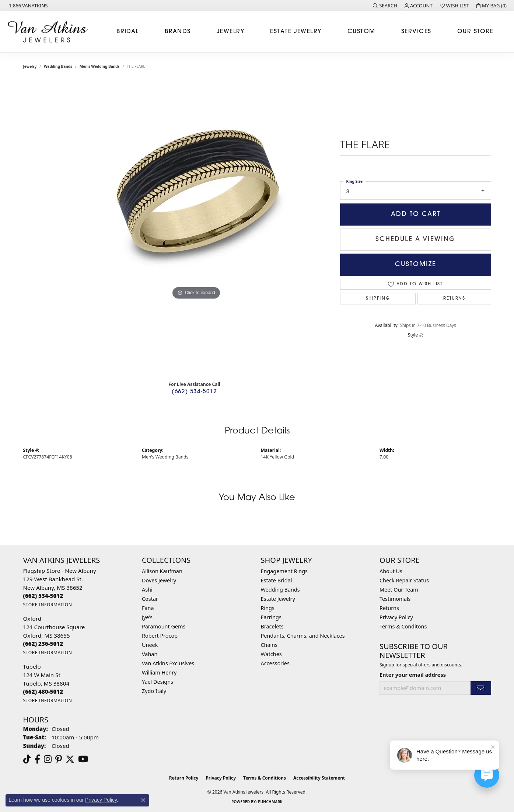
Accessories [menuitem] (275, 663)
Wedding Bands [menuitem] (280, 590)
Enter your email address (413, 675)
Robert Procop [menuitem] (160, 636)
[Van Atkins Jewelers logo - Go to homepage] (50, 32)
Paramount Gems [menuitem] (164, 626)
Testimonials (395, 599)
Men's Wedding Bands (100, 66)
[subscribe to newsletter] (481, 688)
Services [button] (416, 32)
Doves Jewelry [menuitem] (159, 580)
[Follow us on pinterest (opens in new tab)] (59, 759)
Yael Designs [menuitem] (158, 682)
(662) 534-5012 (194, 392)
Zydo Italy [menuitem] (154, 691)
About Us (391, 571)
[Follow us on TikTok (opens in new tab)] (27, 759)
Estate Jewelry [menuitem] (278, 599)
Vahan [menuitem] (150, 654)
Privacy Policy (396, 617)
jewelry (30, 66)
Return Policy (184, 778)
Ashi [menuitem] (147, 590)
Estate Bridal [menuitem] (277, 580)
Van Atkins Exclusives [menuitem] (168, 663)
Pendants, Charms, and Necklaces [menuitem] (303, 636)
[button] (385, 6)
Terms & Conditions (265, 778)
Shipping (378, 299)
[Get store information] (48, 605)
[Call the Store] (43, 596)
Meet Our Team (399, 590)
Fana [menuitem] (148, 608)
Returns (454, 299)
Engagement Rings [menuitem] (284, 571)
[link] (28, 6)
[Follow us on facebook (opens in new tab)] (37, 759)
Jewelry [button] (230, 32)
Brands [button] (178, 32)
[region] (196, 228)
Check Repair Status (404, 580)
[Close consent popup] (143, 800)
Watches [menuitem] (271, 654)
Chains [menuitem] (269, 645)
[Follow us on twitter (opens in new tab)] (70, 759)
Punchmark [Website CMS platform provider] (270, 802)
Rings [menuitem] (268, 608)
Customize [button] (416, 264)
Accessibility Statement (319, 778)
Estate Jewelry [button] (296, 32)
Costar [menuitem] (150, 599)
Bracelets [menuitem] (272, 626)
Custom (361, 32)
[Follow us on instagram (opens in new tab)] (48, 759)
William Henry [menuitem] (159, 672)
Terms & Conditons (403, 626)
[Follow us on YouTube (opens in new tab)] (83, 759)
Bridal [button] (128, 32)
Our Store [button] (475, 32)
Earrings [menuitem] (271, 617)
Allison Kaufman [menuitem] (162, 571)
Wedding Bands (58, 66)
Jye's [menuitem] (147, 617)
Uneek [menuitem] (150, 645)
